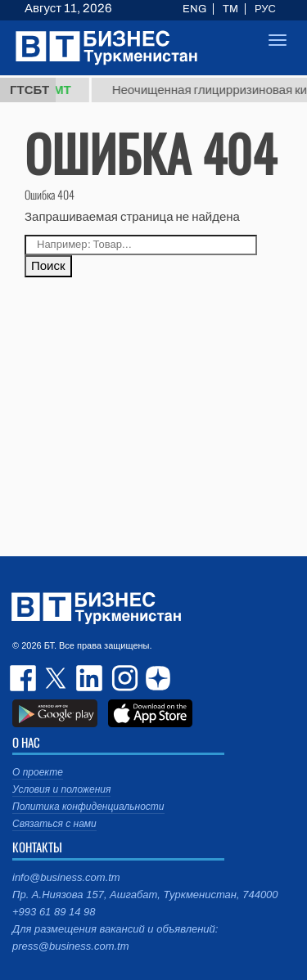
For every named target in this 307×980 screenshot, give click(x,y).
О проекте (38, 772)
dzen (156, 678)
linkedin (90, 678)
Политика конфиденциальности (88, 807)
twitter (57, 678)
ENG (194, 9)
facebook (25, 678)
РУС (265, 9)
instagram (123, 678)
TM (230, 9)
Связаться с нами (54, 824)
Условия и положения (61, 789)
